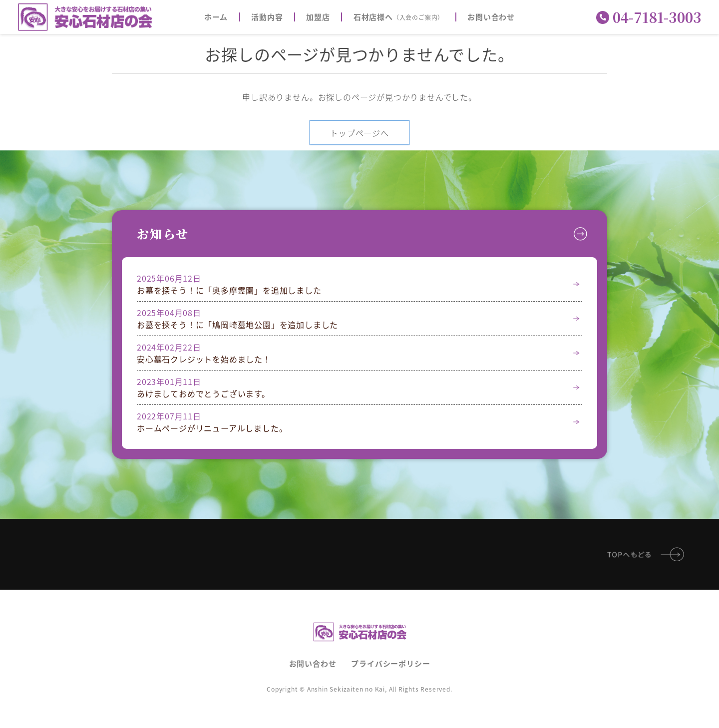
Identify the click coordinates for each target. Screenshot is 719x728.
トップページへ (359, 132)
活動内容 (267, 17)
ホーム (216, 17)
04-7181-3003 (649, 17)
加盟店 (318, 17)
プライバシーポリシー (390, 663)
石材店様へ (399, 17)
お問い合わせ (491, 17)
